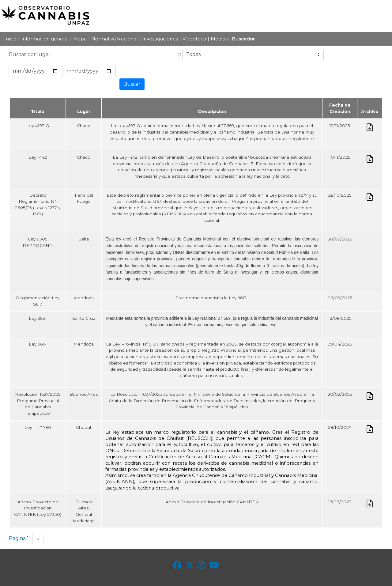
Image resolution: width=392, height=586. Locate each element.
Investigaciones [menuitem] (160, 39)
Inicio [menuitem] (10, 39)
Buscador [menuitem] (243, 39)
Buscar (132, 84)
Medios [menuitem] (219, 39)
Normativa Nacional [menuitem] (114, 39)
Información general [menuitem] (45, 39)
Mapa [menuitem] (80, 39)
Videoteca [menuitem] (194, 39)
